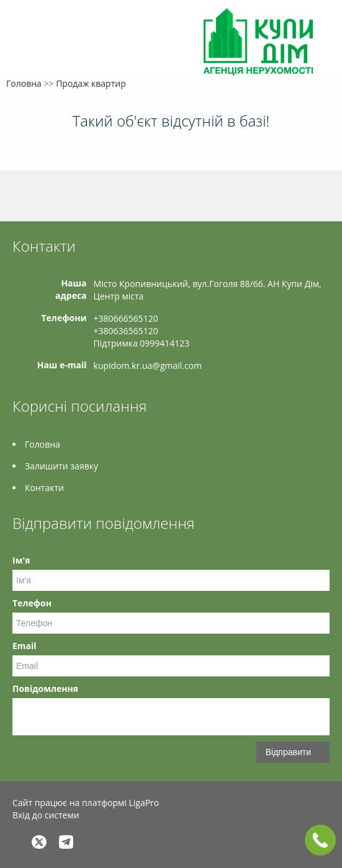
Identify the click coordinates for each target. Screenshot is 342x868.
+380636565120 (126, 331)
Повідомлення (45, 689)
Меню (23, 29)
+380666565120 (126, 318)
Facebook (16, 842)
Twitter (39, 842)
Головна (24, 83)
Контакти (44, 488)
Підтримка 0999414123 (142, 343)
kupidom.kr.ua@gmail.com (148, 365)
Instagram (93, 842)
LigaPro (144, 803)
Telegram (66, 842)
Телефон (32, 603)
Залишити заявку (61, 466)
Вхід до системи (46, 815)
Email (25, 646)
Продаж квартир (91, 83)
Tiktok (120, 842)
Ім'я (21, 560)
